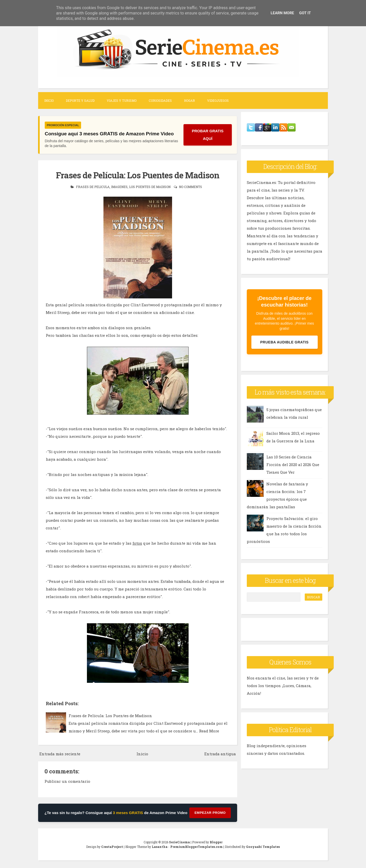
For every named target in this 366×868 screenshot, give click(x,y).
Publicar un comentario (67, 781)
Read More (209, 731)
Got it (305, 13)
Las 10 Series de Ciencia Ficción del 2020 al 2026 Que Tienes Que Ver (293, 465)
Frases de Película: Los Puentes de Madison (138, 175)
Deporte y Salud (80, 100)
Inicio (49, 100)
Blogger (216, 842)
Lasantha (160, 847)
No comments (190, 187)
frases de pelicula (93, 187)
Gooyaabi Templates (263, 847)
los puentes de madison (150, 187)
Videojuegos (218, 100)
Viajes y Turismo (122, 100)
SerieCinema (179, 842)
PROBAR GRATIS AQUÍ (208, 135)
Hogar (189, 100)
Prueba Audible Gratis (284, 342)
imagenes (119, 187)
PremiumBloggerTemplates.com (196, 847)
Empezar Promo (210, 813)
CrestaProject (112, 847)
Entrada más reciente (60, 754)
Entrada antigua (220, 754)
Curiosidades (160, 100)
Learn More (282, 13)
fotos (137, 543)
